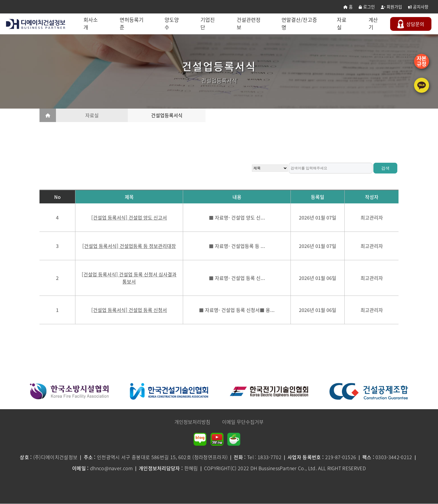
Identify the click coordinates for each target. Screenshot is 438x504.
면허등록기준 (132, 23)
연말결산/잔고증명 (300, 23)
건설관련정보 (249, 23)
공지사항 (418, 7)
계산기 (374, 23)
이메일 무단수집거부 (243, 422)
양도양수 (172, 23)
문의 (411, 24)
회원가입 (391, 7)
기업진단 (209, 23)
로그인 (367, 7)
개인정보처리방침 (192, 422)
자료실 (342, 23)
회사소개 (91, 23)
